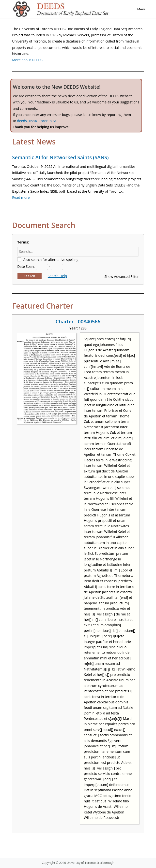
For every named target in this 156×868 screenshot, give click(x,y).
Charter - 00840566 (78, 321)
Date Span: (26, 266)
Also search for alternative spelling (51, 260)
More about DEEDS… (29, 60)
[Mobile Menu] (139, 9)
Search (30, 276)
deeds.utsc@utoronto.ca (37, 121)
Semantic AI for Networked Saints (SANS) (60, 157)
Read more (21, 197)
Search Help (57, 276)
